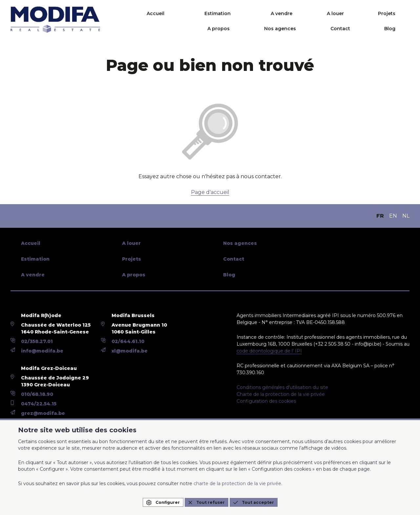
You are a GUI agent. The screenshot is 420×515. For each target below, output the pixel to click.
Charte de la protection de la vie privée (281, 394)
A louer (247, 13)
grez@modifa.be (43, 413)
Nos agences (358, 13)
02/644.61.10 (128, 341)
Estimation (166, 13)
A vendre (212, 13)
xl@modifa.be (130, 351)
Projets (280, 13)
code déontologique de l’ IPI (269, 351)
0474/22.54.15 (39, 404)
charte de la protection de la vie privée (237, 483)
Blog (404, 29)
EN (393, 216)
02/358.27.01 (37, 341)
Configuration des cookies (266, 401)
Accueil (123, 13)
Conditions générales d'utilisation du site (282, 387)
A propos (315, 13)
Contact (400, 13)
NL (406, 216)
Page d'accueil (210, 192)
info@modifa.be (42, 351)
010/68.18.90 (37, 394)
